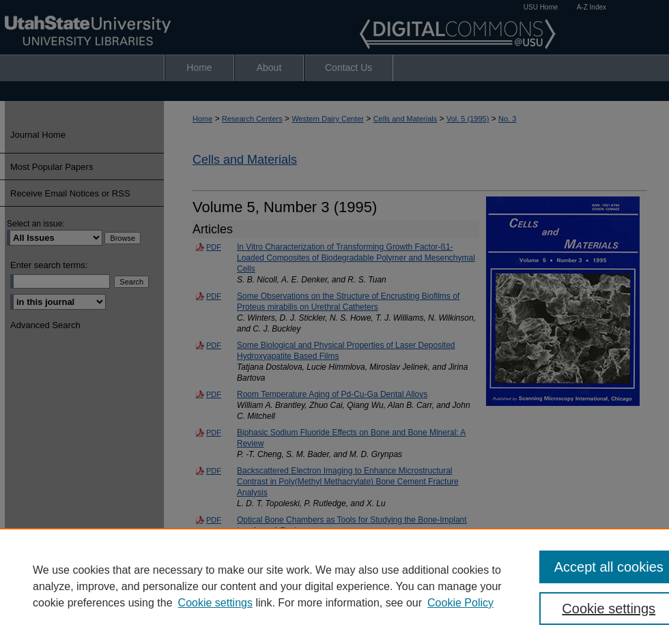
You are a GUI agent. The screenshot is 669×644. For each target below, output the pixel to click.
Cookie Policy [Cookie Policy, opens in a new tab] (460, 603)
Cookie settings (215, 603)
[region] (334, 586)
